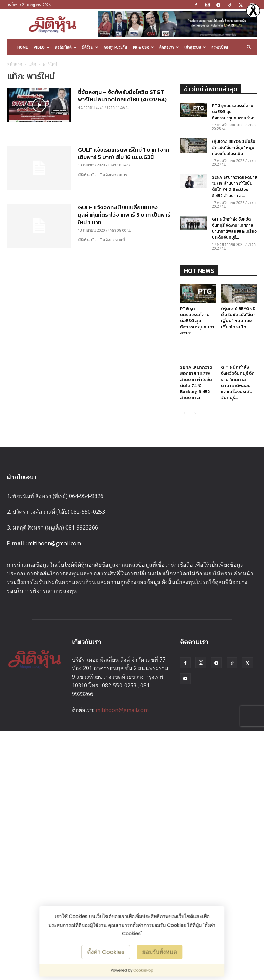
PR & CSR (143, 47)
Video (42, 47)
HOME (22, 47)
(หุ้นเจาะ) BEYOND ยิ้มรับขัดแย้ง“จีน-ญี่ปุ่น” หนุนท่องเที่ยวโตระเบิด (234, 148)
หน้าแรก (15, 64)
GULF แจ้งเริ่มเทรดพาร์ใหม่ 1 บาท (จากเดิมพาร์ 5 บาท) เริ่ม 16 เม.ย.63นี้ (124, 153)
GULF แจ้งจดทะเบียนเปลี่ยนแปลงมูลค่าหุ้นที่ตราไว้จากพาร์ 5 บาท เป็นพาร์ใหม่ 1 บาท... (124, 215)
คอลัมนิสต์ (66, 47)
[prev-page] (184, 413)
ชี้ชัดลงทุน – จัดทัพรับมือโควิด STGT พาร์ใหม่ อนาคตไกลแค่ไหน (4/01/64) (122, 96)
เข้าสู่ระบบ (195, 47)
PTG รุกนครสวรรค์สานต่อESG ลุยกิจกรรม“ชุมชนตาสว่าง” (197, 321)
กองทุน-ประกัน (115, 47)
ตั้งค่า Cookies (106, 952)
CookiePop (143, 970)
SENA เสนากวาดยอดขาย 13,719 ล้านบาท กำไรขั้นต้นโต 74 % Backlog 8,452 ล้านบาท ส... (234, 186)
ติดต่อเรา (169, 47)
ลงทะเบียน (220, 47)
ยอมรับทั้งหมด (160, 952)
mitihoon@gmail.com (55, 543)
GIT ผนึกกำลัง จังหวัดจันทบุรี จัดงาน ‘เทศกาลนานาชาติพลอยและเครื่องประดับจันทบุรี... (234, 228)
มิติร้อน (90, 47)
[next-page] (195, 413)
